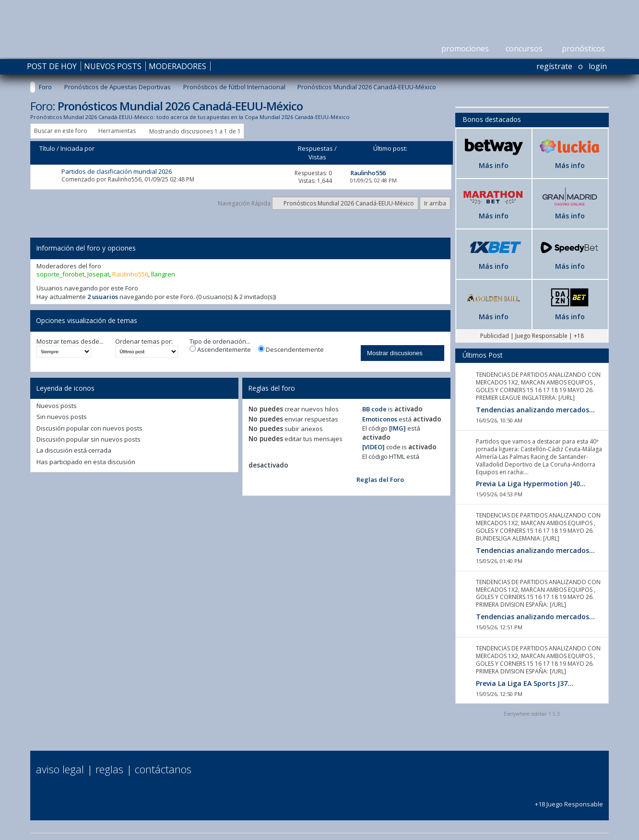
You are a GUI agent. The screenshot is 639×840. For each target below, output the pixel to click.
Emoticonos (380, 419)
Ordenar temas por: (144, 342)
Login (598, 66)
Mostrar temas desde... (70, 342)
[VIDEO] (373, 447)
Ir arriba (435, 203)
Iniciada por (77, 148)
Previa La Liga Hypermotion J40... (531, 484)
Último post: (390, 148)
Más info (494, 165)
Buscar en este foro (61, 131)
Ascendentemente (220, 350)
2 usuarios (103, 297)
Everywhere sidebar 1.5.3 (532, 714)
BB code (374, 409)
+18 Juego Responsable (569, 800)
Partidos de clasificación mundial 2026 (117, 171)
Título (47, 148)
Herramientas (117, 131)
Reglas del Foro (380, 480)
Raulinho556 (125, 179)
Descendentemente (291, 350)
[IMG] (397, 428)
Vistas (317, 157)
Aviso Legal (60, 769)
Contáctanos (163, 769)
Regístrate (554, 66)
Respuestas (315, 148)
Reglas (109, 769)
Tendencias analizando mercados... (535, 410)
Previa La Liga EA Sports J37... (525, 683)
